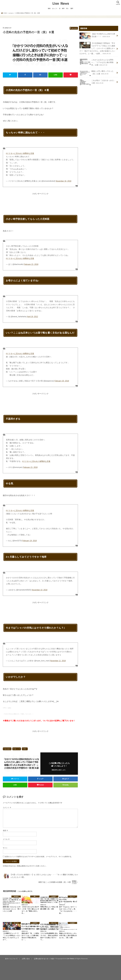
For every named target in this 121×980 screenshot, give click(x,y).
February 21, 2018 (31, 264)
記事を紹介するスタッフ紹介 (41, 958)
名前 (5, 830)
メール (6, 839)
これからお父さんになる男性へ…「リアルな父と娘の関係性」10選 (96, 61)
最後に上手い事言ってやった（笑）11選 (96, 72)
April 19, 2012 (33, 316)
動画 (49, 8)
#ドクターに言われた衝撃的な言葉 (20, 153)
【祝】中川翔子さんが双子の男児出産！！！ (97, 36)
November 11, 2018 (58, 661)
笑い (68, 8)
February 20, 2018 (62, 381)
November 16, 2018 (63, 181)
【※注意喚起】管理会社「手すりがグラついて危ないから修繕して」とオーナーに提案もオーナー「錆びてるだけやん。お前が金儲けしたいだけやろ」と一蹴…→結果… (97, 48)
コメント (7, 807)
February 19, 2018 (30, 541)
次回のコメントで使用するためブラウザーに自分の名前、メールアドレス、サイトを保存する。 (39, 856)
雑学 (63, 8)
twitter (9, 708)
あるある (8, 749)
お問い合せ (24, 958)
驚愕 (72, 8)
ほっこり (55, 8)
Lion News (61, 3)
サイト (5, 848)
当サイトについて (11, 958)
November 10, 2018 (40, 590)
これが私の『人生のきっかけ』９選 (97, 81)
